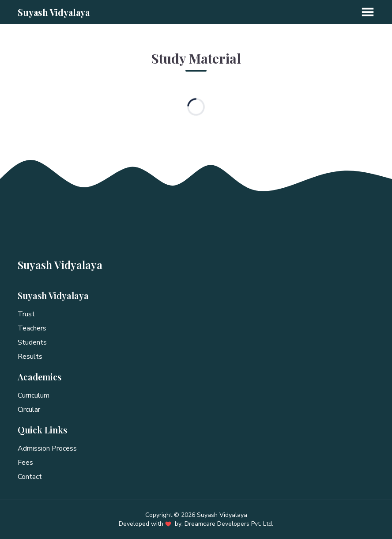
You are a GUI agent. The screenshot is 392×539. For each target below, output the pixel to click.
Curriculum (34, 395)
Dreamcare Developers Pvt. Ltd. (229, 524)
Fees (25, 463)
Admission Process (47, 448)
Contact (30, 477)
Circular (29, 410)
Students (32, 342)
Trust (26, 314)
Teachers (32, 328)
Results (30, 357)
